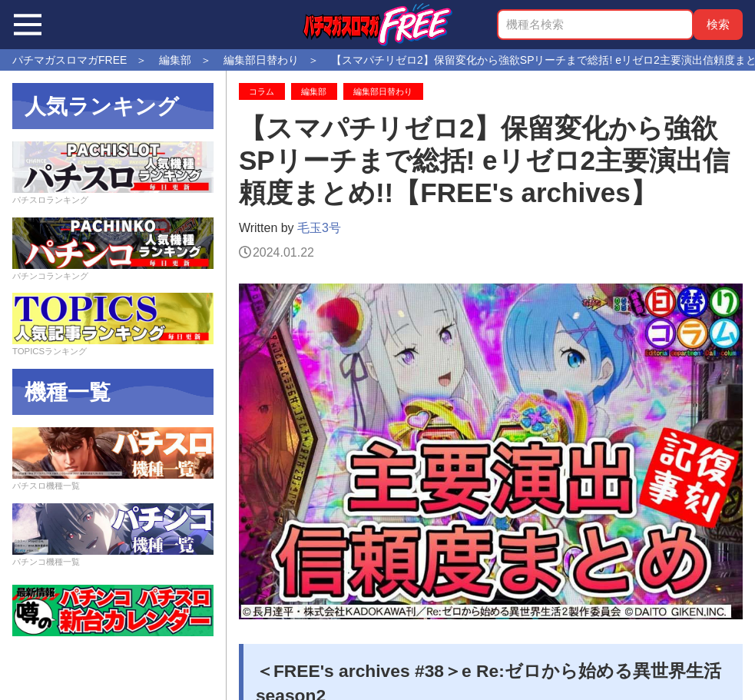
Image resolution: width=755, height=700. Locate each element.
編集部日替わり (383, 91)
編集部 (314, 91)
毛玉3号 (319, 228)
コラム (262, 91)
